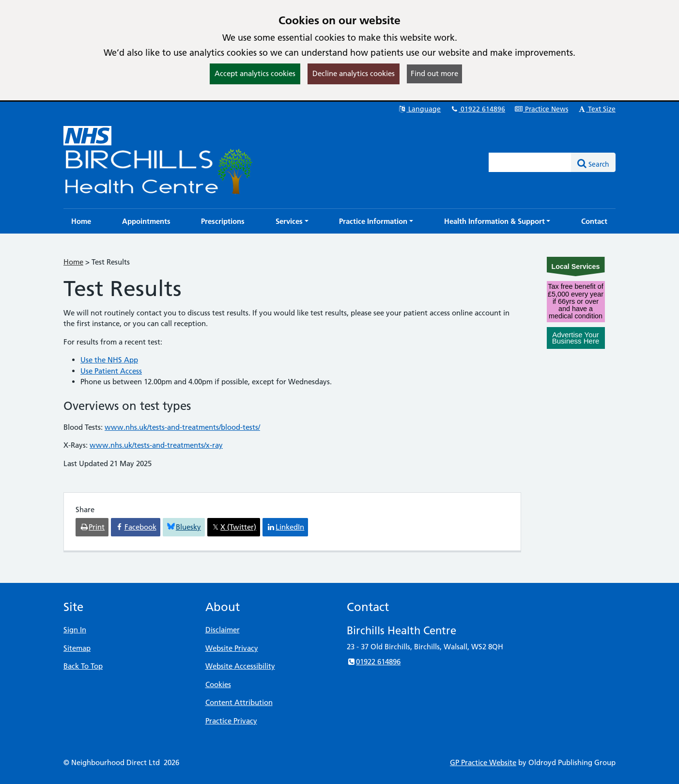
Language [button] (419, 109)
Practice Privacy (231, 721)
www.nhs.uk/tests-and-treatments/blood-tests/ (182, 427)
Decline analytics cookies (354, 73)
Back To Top (83, 666)
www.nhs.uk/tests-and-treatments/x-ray (156, 445)
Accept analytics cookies (255, 73)
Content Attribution (239, 702)
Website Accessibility (240, 666)
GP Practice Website (483, 762)
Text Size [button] (596, 109)
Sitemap (77, 648)
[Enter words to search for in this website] (530, 162)
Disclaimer (223, 630)
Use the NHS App (109, 360)
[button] (292, 221)
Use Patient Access (111, 371)
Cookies (218, 684)
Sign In (75, 630)
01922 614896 (478, 109)
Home (73, 262)
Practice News (541, 109)
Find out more (434, 73)
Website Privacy (232, 648)
